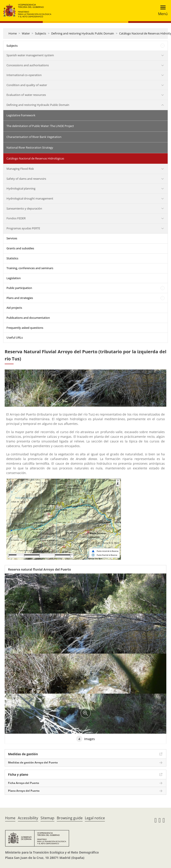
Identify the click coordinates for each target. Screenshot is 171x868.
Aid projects (14, 308)
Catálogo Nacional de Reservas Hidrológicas (35, 158)
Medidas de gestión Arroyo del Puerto (33, 762)
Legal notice (95, 818)
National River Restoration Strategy (30, 147)
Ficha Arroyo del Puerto (23, 783)
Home (13, 33)
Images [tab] (85, 739)
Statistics (12, 258)
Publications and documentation (28, 318)
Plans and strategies (20, 298)
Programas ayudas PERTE (23, 228)
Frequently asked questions (25, 328)
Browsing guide (70, 818)
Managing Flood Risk (20, 169)
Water (26, 33)
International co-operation (24, 75)
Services (12, 238)
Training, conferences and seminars (30, 268)
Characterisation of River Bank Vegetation (34, 137)
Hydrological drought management (30, 198)
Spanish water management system (30, 55)
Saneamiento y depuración (24, 208)
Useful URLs (15, 337)
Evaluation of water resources (26, 95)
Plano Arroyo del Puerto (24, 791)
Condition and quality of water (27, 85)
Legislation (14, 278)
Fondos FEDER (16, 218)
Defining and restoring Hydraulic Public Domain (83, 33)
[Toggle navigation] (162, 11)
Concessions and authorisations (28, 65)
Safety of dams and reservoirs (26, 179)
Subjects (41, 33)
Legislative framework (21, 115)
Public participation (19, 288)
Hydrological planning (21, 188)
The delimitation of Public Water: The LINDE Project (40, 126)
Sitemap (47, 818)
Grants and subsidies (20, 248)
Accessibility (28, 818)
